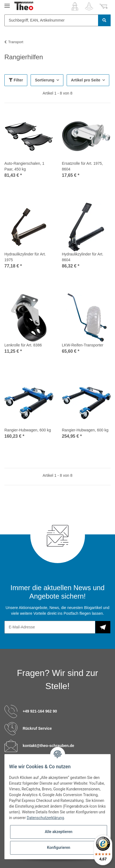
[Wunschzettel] (89, 6)
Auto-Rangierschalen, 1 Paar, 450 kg (24, 166)
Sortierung (45, 80)
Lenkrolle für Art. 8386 (23, 345)
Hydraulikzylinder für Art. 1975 (25, 257)
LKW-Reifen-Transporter (83, 345)
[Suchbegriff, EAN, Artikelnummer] (51, 20)
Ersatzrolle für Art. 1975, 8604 (82, 166)
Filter (16, 80)
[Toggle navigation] (7, 3)
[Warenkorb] (104, 6)
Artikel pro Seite (86, 80)
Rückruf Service (37, 728)
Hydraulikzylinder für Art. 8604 (83, 257)
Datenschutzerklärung (45, 818)
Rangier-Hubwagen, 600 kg (28, 430)
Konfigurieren (59, 848)
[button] (75, 6)
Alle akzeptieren (59, 832)
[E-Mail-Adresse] (50, 627)
